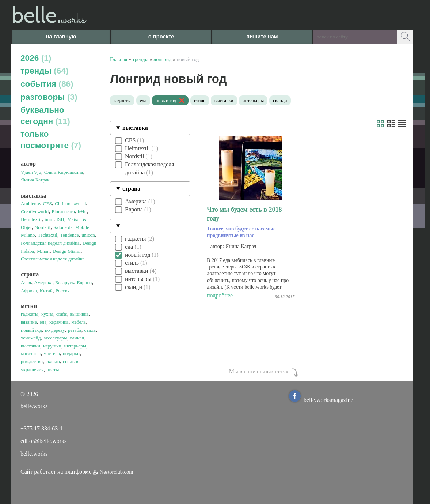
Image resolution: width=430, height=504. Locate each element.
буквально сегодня (45, 115)
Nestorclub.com (117, 472)
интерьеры (75, 346)
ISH (60, 219)
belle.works (34, 454)
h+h (82, 212)
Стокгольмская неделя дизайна (53, 259)
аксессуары (55, 338)
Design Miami (67, 251)
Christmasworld (70, 204)
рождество (32, 362)
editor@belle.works (43, 441)
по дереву (55, 330)
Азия (26, 283)
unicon (88, 235)
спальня (71, 362)
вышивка (79, 314)
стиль (90, 330)
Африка (29, 291)
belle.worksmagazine (321, 400)
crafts (62, 314)
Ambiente (31, 204)
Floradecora (63, 212)
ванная (77, 338)
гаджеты (30, 314)
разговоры (49, 97)
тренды (45, 71)
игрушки (52, 346)
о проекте (161, 37)
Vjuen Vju (31, 172)
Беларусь (64, 283)
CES (47, 204)
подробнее (220, 295)
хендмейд (31, 338)
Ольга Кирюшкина (64, 172)
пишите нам (262, 37)
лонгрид (162, 59)
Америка (43, 283)
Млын (43, 251)
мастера (52, 353)
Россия (63, 291)
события (47, 84)
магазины (31, 353)
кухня (47, 314)
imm (49, 219)
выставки (31, 346)
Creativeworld (35, 212)
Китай (46, 291)
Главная (119, 59)
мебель (79, 322)
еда (43, 322)
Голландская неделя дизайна (50, 243)
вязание (29, 322)
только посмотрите (51, 140)
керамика (59, 322)
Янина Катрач (35, 180)
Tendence (70, 235)
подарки (71, 353)
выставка (135, 128)
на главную (61, 37)
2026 (36, 58)
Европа (84, 283)
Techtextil (48, 235)
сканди (53, 362)
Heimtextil (31, 219)
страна (131, 189)
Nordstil (43, 227)
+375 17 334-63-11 (43, 428)
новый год (31, 330)
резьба (75, 330)
